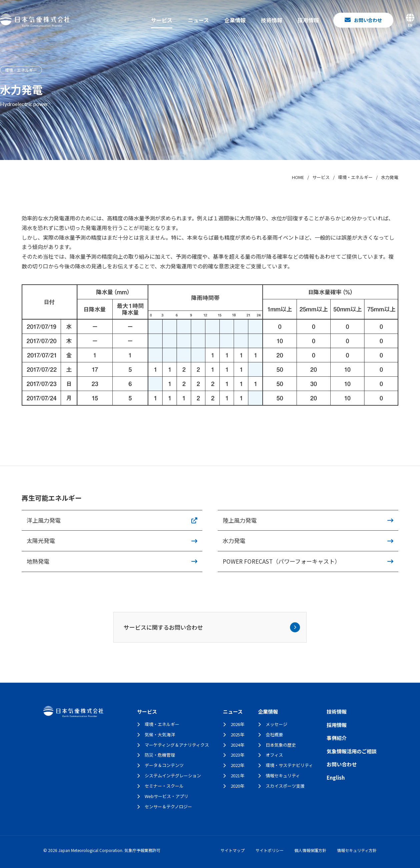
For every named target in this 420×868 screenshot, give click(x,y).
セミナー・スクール (164, 786)
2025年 (237, 734)
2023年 (237, 755)
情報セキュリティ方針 (357, 850)
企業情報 (235, 20)
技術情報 (272, 20)
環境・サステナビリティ (289, 765)
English (336, 777)
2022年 (237, 765)
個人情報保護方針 (310, 850)
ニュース (198, 20)
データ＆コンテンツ (164, 765)
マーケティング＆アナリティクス (177, 745)
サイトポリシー (270, 850)
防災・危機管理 (160, 755)
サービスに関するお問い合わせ (212, 627)
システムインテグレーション (173, 775)
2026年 (237, 724)
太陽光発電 (41, 540)
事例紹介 (337, 738)
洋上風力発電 (44, 520)
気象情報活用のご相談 (352, 751)
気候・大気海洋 (160, 734)
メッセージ (276, 724)
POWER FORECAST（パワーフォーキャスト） (281, 561)
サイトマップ (233, 850)
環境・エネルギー (162, 724)
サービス (162, 20)
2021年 (237, 775)
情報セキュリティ (283, 775)
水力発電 (234, 540)
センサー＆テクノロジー (168, 806)
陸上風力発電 (240, 520)
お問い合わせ (342, 764)
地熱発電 (38, 561)
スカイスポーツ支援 (285, 786)
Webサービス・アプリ (166, 796)
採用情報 (308, 20)
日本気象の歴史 (281, 745)
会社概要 (274, 734)
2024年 (237, 745)
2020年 (237, 786)
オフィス (274, 755)
